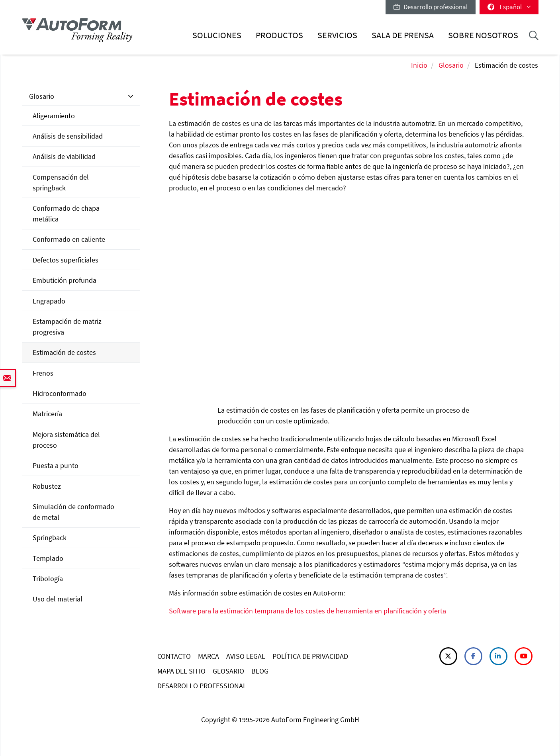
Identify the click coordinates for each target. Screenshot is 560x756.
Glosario (451, 65)
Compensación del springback (61, 182)
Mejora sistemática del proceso (66, 440)
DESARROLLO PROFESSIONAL (202, 686)
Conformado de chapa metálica (66, 213)
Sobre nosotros (483, 35)
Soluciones (217, 35)
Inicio (419, 65)
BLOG (260, 671)
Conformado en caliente (69, 239)
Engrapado (49, 301)
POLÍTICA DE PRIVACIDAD (310, 656)
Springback (50, 538)
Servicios (337, 35)
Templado (48, 558)
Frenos (43, 373)
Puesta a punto (56, 465)
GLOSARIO (228, 671)
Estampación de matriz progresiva (67, 327)
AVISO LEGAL (246, 656)
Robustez (47, 486)
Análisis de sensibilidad (68, 136)
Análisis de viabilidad (64, 156)
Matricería (47, 414)
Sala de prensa (403, 35)
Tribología (48, 579)
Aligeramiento (54, 116)
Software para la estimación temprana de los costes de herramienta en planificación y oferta (307, 611)
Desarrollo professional (431, 7)
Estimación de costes (64, 352)
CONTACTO (174, 656)
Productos (279, 35)
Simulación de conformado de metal (73, 512)
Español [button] (509, 7)
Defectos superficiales (66, 260)
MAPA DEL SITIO (181, 671)
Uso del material (58, 599)
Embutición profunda (65, 280)
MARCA (209, 656)
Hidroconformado (60, 393)
